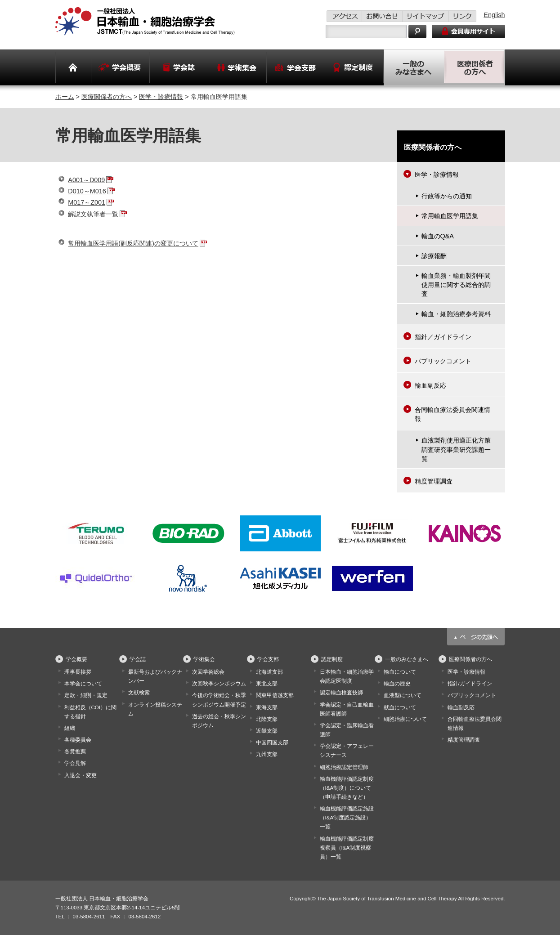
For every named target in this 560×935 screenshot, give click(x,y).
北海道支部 (269, 672)
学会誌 (138, 659)
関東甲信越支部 (275, 695)
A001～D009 (86, 180)
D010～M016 (87, 191)
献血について (400, 707)
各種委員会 (78, 740)
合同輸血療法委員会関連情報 (452, 414)
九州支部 (267, 754)
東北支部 (267, 684)
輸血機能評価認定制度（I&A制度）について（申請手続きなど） (347, 788)
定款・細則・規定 (86, 695)
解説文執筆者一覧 (93, 214)
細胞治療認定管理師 (344, 767)
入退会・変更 (81, 775)
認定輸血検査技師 (341, 693)
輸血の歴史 (397, 684)
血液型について (403, 695)
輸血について (400, 672)
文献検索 (139, 693)
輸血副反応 (430, 385)
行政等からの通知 (447, 196)
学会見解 (75, 763)
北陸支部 (267, 719)
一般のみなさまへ (407, 659)
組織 (70, 728)
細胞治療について (405, 719)
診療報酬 (434, 256)
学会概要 (76, 659)
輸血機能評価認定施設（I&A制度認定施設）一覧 (347, 818)
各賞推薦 (75, 752)
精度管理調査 (434, 481)
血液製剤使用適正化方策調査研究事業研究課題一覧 (456, 449)
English (494, 15)
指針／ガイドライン (443, 337)
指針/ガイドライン (470, 684)
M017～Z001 (87, 202)
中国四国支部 (272, 743)
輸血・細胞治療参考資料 (456, 314)
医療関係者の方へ (107, 97)
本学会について (83, 684)
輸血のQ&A (438, 236)
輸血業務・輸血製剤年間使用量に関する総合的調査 (456, 285)
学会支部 (268, 659)
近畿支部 (267, 731)
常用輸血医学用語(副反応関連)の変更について (133, 243)
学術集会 (204, 659)
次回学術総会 (208, 672)
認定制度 (332, 659)
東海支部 (267, 707)
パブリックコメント (443, 361)
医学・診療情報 (161, 97)
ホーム (65, 97)
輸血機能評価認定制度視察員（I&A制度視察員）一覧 (347, 848)
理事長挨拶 (78, 672)
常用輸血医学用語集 (450, 216)
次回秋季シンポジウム (219, 684)
